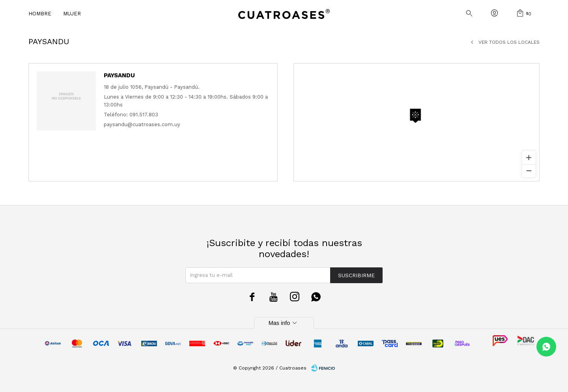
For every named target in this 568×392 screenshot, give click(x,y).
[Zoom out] (529, 171)
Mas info (284, 323)
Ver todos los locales (509, 42)
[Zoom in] (529, 158)
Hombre (40, 14)
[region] (417, 122)
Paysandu (119, 75)
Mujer (72, 14)
